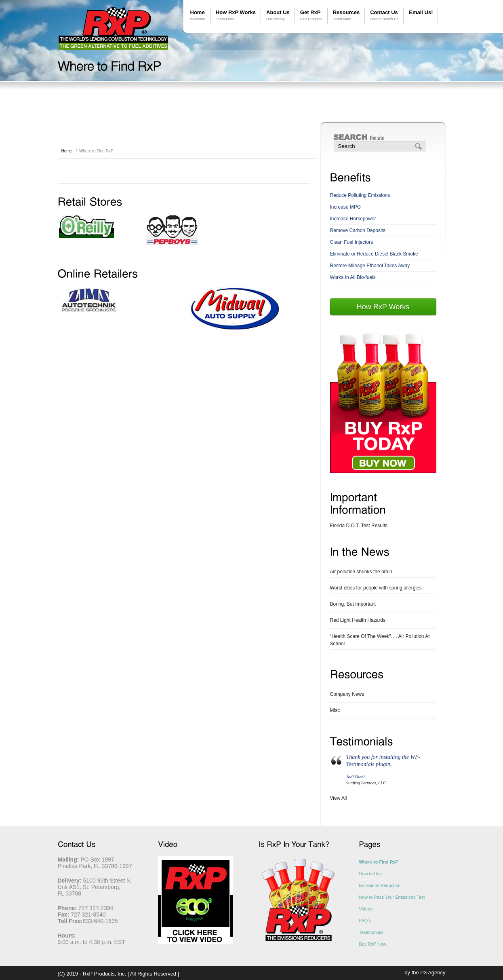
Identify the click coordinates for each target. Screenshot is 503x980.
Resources (346, 16)
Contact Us (384, 16)
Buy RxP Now (373, 944)
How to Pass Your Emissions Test (392, 897)
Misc (335, 710)
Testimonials (371, 932)
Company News (347, 694)
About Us (278, 16)
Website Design (385, 973)
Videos (365, 909)
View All (339, 798)
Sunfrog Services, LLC (366, 783)
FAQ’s (365, 921)
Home (198, 16)
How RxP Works (236, 16)
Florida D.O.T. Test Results (359, 526)
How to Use (370, 874)
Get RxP (311, 16)
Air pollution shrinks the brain (361, 572)
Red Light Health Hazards (358, 620)
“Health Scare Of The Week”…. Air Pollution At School (380, 640)
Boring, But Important (353, 604)
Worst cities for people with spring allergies (376, 588)
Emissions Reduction (380, 885)
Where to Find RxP (379, 862)
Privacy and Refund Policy (211, 974)
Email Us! (421, 12)
